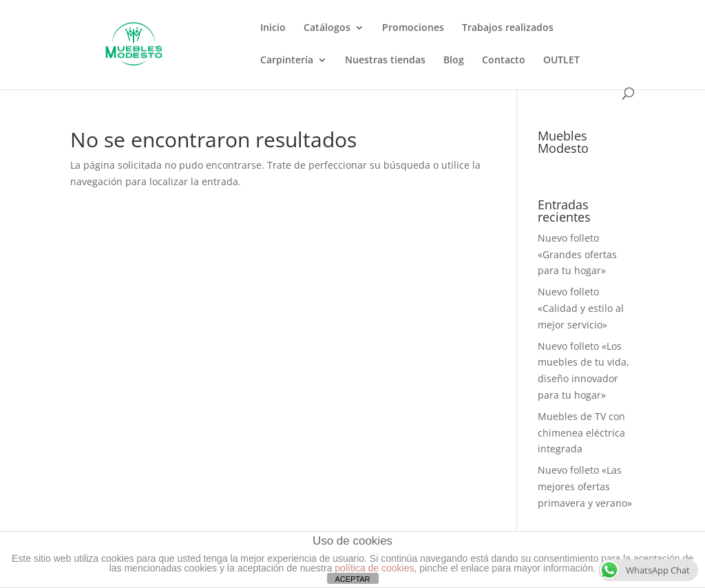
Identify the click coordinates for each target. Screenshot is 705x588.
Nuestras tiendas (385, 61)
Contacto (504, 61)
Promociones (413, 28)
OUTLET (561, 61)
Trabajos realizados (508, 28)
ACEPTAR (352, 579)
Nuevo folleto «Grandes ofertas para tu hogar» (577, 254)
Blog (454, 61)
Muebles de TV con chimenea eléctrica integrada (581, 433)
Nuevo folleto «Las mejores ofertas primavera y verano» (585, 486)
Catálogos (327, 28)
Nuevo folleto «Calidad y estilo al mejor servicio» (581, 308)
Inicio (273, 28)
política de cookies (374, 568)
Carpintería (287, 61)
